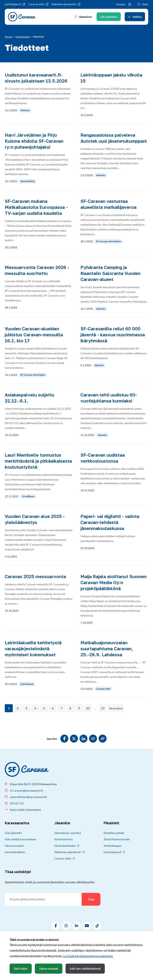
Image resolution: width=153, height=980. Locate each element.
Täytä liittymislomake (117, 839)
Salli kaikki (21, 969)
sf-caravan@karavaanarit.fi (26, 790)
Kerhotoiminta (63, 839)
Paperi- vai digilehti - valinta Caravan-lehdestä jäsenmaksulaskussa (110, 522)
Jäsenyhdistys (28, 181)
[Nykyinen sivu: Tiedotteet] (38, 37)
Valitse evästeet (49, 969)
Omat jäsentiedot (67, 846)
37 (103, 708)
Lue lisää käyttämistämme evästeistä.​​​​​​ (88, 956)
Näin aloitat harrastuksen (20, 839)
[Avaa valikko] (135, 17)
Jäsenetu (25, 110)
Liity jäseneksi (13, 833)
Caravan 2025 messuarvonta (35, 576)
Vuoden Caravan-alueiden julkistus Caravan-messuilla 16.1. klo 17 (34, 335)
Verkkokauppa (112, 846)
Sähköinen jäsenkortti (69, 852)
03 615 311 (17, 803)
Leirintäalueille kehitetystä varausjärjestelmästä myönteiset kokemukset (33, 649)
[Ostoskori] (130, 4)
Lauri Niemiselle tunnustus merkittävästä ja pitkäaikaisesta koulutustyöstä (38, 461)
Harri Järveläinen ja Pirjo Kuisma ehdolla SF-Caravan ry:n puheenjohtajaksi (34, 141)
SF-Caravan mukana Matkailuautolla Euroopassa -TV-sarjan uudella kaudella (36, 207)
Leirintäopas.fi (114, 852)
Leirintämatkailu (15, 852)
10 (88, 708)
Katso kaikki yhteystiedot (25, 810)
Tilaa (91, 899)
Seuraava (116, 708)
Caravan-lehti (103, 689)
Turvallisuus (28, 496)
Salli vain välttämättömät (85, 969)
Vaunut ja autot (14, 846)
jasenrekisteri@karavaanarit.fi (28, 797)
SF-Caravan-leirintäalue (108, 241)
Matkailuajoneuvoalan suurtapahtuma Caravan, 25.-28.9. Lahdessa (107, 649)
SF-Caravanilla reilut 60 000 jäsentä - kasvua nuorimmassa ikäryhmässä (113, 335)
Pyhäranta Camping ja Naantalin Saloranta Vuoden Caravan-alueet (110, 273)
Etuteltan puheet (114, 833)
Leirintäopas (27, 684)
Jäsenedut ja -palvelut (68, 833)
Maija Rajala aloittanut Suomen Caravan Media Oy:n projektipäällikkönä (114, 582)
